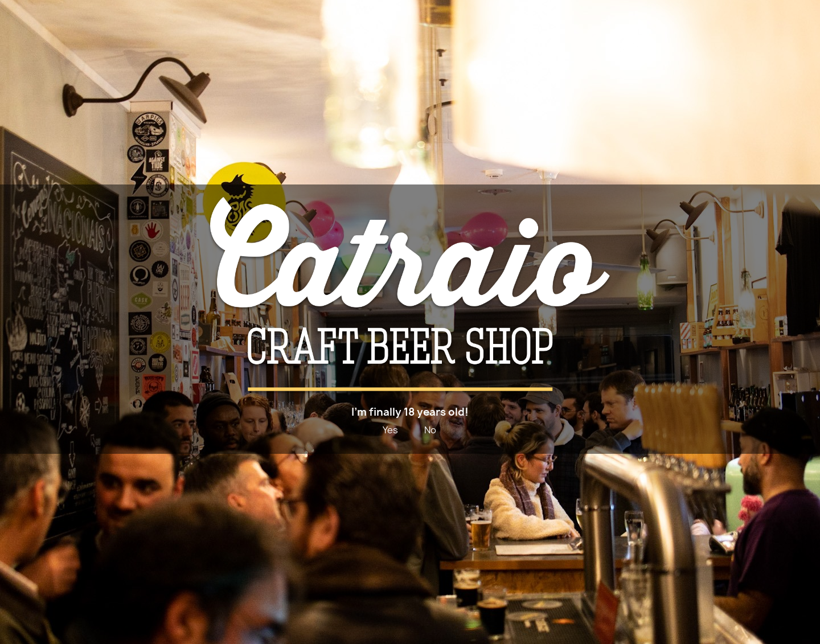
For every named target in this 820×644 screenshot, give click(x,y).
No (430, 430)
